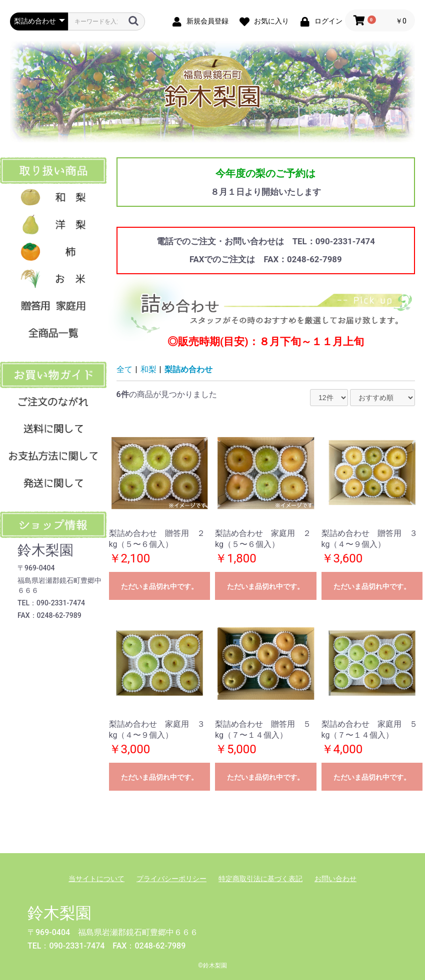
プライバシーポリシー (171, 879)
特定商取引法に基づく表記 (260, 879)
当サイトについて (96, 879)
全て (124, 369)
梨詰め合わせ (188, 369)
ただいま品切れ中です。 (159, 586)
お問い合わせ (335, 879)
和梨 (148, 369)
